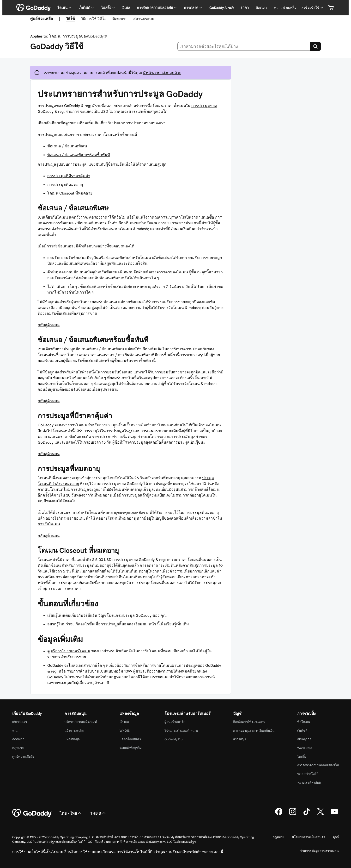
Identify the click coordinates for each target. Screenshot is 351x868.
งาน (15, 731)
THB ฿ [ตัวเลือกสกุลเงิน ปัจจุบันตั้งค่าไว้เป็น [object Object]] (99, 813)
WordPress (305, 748)
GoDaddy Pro (173, 739)
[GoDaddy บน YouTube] (334, 814)
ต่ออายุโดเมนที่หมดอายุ (116, 518)
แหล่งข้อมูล (72, 739)
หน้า (152, 624)
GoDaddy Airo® (222, 8)
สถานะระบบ (144, 19)
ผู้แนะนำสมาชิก (175, 722)
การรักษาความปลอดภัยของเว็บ (318, 765)
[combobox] (244, 46)
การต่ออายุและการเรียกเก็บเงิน (254, 731)
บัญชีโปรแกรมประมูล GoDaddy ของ (129, 615)
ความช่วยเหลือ (285, 7)
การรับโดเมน (49, 524)
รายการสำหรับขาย (83, 671)
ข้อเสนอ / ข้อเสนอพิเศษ (67, 146)
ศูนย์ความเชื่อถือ (23, 757)
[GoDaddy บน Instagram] (293, 814)
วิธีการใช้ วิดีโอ (94, 19)
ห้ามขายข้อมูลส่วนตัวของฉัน (320, 851)
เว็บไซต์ (302, 731)
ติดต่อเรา (263, 7)
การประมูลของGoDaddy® (85, 36)
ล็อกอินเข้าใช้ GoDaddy (249, 722)
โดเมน (55, 36)
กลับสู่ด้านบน (49, 325)
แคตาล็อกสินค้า (130, 739)
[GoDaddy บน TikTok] (307, 814)
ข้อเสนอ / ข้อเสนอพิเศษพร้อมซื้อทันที (79, 155)
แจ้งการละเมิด (74, 731)
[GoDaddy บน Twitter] (321, 814)
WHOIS (125, 731)
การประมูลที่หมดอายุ (65, 184)
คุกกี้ (336, 837)
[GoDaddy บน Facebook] (279, 814)
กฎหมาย (18, 748)
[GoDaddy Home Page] (32, 813)
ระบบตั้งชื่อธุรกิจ (131, 748)
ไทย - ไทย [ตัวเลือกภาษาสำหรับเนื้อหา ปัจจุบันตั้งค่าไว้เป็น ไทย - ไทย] (71, 813)
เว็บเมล (124, 722)
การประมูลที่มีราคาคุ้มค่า (69, 176)
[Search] (315, 46)
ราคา (245, 8)
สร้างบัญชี (240, 739)
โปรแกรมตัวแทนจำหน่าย (181, 731)
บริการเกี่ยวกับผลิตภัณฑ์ (81, 722)
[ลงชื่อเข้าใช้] (313, 8)
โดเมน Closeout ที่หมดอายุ (70, 193)
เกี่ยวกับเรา (20, 722)
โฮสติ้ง (302, 757)
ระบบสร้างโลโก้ (308, 774)
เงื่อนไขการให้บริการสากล (195, 852)
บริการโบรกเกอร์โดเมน (70, 651)
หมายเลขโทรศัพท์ (309, 783)
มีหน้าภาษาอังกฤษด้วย (162, 73)
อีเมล (126, 8)
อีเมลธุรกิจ (304, 739)
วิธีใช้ (70, 19)
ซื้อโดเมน (304, 722)
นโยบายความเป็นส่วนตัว (309, 837)
